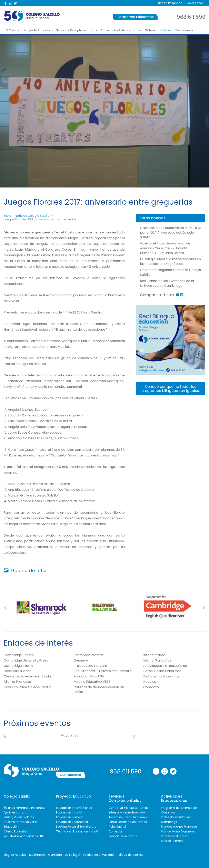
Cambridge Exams (18, 666)
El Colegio (13, 30)
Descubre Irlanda (18, 671)
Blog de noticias (15, 855)
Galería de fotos (26, 570)
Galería (150, 30)
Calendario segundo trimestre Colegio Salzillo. (167, 277)
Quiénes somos (15, 812)
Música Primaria (172, 841)
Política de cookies (130, 855)
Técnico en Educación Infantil (77, 831)
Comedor (115, 831)
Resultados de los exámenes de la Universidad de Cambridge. (170, 288)
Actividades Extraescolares (121, 30)
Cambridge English (19, 655)
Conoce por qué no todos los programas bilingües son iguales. (171, 394)
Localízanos (195, 3)
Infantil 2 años (154, 655)
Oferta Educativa (16, 831)
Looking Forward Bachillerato (76, 826)
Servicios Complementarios (77, 30)
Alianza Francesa (17, 682)
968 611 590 (191, 17)
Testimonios (184, 30)
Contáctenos (86, 771)
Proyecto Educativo (38, 30)
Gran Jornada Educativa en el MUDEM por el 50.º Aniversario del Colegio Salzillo (169, 232)
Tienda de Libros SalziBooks (128, 817)
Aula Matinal (117, 826)
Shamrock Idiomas (88, 655)
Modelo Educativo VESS (92, 682)
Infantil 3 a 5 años (157, 660)
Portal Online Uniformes (162, 671)
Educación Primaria (70, 817)
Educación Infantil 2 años (74, 808)
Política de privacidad (98, 855)
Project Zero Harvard (90, 666)
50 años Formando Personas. (24, 808)
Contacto (13, 38)
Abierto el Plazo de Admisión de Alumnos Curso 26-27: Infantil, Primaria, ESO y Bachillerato (168, 248)
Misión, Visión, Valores (19, 817)
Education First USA (89, 676)
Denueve (81, 660)
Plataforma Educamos (135, 17)
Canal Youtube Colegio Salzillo (28, 687)
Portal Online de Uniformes (128, 822)
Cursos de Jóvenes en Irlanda (27, 676)
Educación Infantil (69, 812)
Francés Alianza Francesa (179, 826)
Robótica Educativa (175, 836)
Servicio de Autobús (123, 836)
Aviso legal (73, 855)
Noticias (166, 30)
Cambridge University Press (26, 660)
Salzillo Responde (169, 3)
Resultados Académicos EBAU (25, 836)
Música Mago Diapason (177, 831)
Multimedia (37, 855)
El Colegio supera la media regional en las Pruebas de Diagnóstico (164, 264)
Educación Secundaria (72, 822)
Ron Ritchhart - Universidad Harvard (102, 671)
